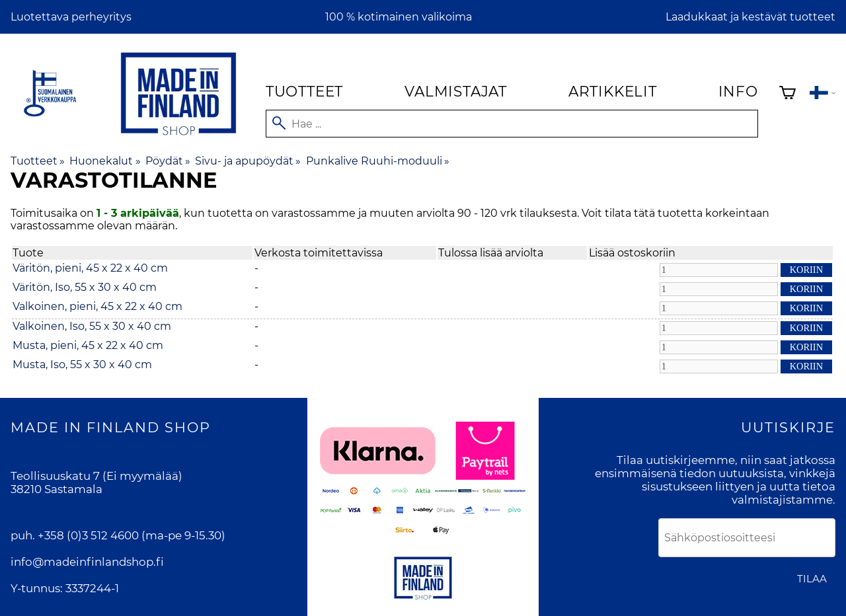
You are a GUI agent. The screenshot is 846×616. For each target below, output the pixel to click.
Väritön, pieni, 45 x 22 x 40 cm (90, 268)
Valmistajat (456, 91)
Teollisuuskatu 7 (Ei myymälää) (96, 476)
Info (738, 91)
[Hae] (512, 124)
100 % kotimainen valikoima (399, 17)
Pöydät (168, 161)
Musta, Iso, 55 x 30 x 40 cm (82, 365)
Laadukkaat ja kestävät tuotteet (750, 17)
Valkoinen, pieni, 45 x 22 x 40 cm (97, 306)
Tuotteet (304, 91)
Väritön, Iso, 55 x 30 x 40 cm (85, 287)
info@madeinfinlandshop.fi (87, 562)
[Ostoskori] (788, 94)
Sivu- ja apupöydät (248, 161)
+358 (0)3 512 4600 (88, 535)
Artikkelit (613, 91)
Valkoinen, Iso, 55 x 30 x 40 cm (92, 326)
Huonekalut (105, 161)
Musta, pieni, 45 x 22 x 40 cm (88, 345)
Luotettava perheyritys (71, 17)
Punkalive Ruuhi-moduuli (378, 161)
